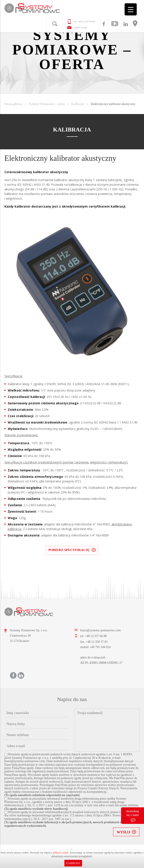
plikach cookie (61, 853)
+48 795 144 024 (100, 647)
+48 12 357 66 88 (86, 21)
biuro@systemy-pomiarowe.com (101, 630)
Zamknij (73, 863)
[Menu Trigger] (131, 9)
